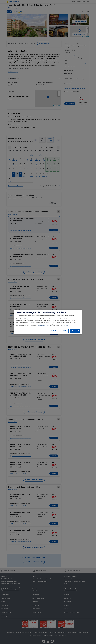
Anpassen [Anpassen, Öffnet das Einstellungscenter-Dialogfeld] (64, 331)
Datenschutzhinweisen (43, 326)
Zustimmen (75, 331)
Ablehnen (53, 331)
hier (67, 326)
